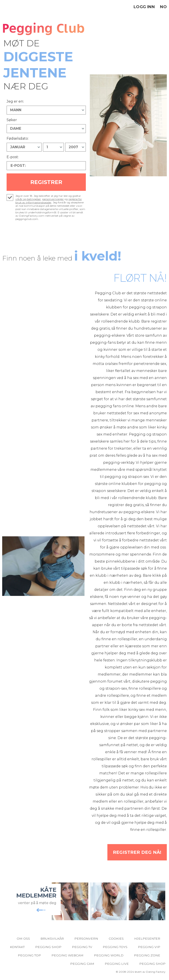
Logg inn (144, 7)
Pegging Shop (48, 947)
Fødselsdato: (18, 138)
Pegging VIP (149, 947)
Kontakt (17, 947)
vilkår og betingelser (28, 199)
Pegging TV (82, 947)
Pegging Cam (82, 964)
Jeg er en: (15, 101)
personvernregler (53, 199)
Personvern (86, 939)
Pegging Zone (147, 955)
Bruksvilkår (52, 939)
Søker (12, 120)
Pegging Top (29, 955)
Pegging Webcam (67, 955)
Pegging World (109, 955)
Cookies (116, 939)
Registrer (46, 182)
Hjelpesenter (147, 939)
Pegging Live (117, 964)
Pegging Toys (115, 947)
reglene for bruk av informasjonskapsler (49, 201)
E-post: (13, 157)
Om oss (23, 939)
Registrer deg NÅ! (137, 852)
